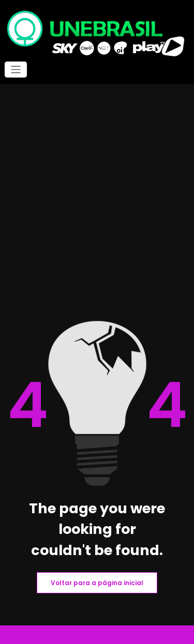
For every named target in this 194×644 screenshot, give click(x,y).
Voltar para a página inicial (97, 583)
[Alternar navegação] (16, 70)
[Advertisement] (97, 219)
